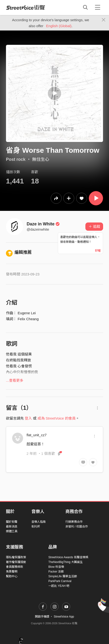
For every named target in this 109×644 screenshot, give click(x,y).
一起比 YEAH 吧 (59, 586)
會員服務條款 (15, 567)
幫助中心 (12, 576)
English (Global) (59, 26)
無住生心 (41, 159)
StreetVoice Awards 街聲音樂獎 (68, 557)
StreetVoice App (64, 617)
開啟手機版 (42, 617)
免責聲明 (12, 572)
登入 (28, 418)
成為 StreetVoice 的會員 (57, 418)
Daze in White (43, 224)
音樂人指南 (39, 522)
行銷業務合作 (74, 522)
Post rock (16, 159)
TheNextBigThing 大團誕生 (65, 562)
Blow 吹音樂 (56, 567)
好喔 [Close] (98, 251)
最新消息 (12, 527)
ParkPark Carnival (60, 581)
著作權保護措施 (16, 562)
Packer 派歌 (56, 572)
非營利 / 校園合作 (77, 527)
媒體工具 (12, 531)
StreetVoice (26, 7)
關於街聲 (12, 522)
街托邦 (36, 527)
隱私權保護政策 (16, 557)
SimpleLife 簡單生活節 (62, 576)
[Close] (104, 20)
